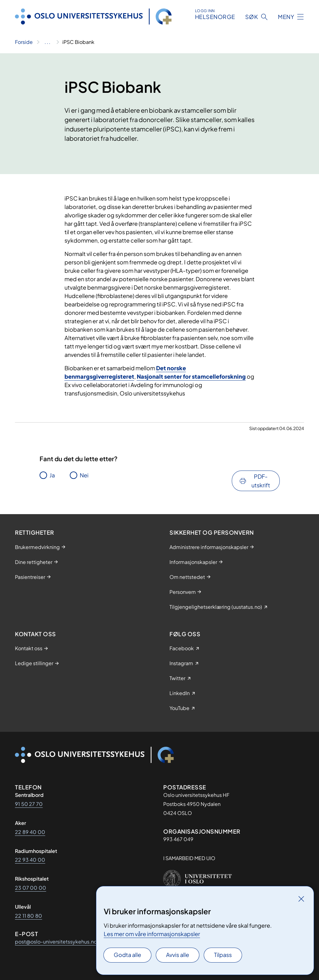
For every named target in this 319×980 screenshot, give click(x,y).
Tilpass (223, 955)
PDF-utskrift (261, 481)
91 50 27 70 (29, 804)
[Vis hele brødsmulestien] (48, 42)
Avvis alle (178, 955)
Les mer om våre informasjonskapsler (152, 934)
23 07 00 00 (31, 888)
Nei (84, 475)
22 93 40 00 (30, 860)
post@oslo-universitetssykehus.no (56, 942)
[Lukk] (301, 899)
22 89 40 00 (30, 832)
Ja (52, 475)
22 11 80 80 (29, 916)
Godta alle (127, 955)
